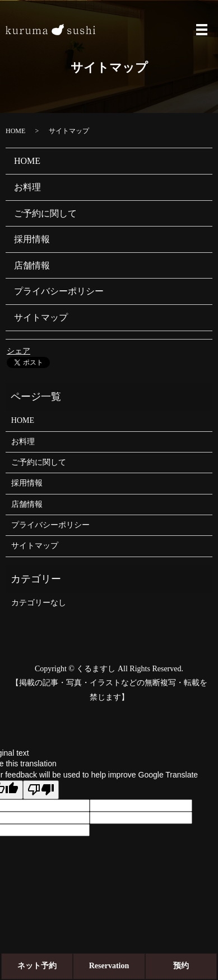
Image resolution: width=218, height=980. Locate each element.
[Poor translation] (41, 790)
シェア (18, 351)
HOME (15, 131)
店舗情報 (32, 265)
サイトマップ (41, 317)
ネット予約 (37, 966)
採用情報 (32, 239)
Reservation (109, 966)
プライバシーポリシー (59, 291)
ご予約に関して (45, 213)
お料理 (27, 187)
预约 (181, 966)
